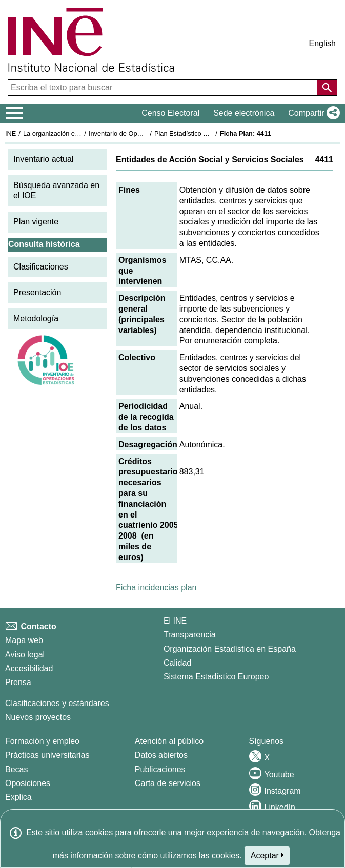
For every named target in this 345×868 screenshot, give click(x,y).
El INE (175, 621)
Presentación (37, 292)
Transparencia (190, 635)
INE (11, 133)
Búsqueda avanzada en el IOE (56, 191)
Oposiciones (28, 783)
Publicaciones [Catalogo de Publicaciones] (160, 769)
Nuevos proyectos (38, 717)
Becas (16, 769)
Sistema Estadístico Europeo (216, 677)
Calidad (177, 663)
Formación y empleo (42, 741)
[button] (312, 113)
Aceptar (267, 855)
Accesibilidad (29, 668)
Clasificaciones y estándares (57, 703)
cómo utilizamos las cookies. (190, 855)
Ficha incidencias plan (156, 587)
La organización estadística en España (79, 133)
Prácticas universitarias (47, 755)
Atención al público (169, 741)
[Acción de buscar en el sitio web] (327, 88)
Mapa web (24, 640)
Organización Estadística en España (230, 649)
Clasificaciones (41, 267)
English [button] (322, 43)
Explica (18, 797)
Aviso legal (25, 655)
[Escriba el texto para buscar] (164, 88)
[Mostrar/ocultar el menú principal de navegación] (15, 113)
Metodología (36, 318)
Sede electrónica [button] (244, 113)
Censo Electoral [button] (170, 113)
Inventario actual (43, 159)
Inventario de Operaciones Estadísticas (146, 133)
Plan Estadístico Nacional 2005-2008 (208, 133)
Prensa (18, 682)
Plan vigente (36, 222)
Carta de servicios (168, 783)
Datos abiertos (161, 755)
